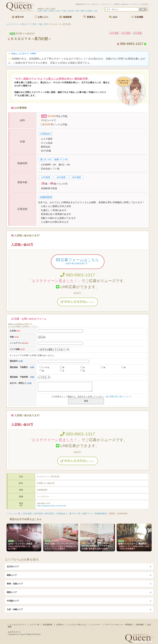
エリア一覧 (35, 625)
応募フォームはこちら (78, 262)
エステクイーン (14, 632)
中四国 (89, 11)
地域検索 (65, 17)
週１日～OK (75, 514)
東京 (46, 11)
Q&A (113, 17)
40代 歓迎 (49, 514)
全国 (40, 11)
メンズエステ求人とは (77, 625)
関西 (83, 11)
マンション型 (14, 514)
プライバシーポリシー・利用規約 (119, 625)
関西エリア (12, 592)
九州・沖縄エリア (15, 609)
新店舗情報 (48, 625)
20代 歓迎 (27, 514)
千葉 (64, 11)
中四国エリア (13, 601)
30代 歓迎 (38, 514)
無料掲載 (140, 625)
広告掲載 (137, 17)
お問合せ (60, 625)
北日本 (71, 11)
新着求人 (89, 17)
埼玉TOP (18, 17)
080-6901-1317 (78, 275)
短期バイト (88, 514)
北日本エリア (13, 567)
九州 (95, 11)
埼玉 (58, 11)
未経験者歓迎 (101, 514)
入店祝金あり (61, 514)
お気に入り (42, 17)
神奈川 (52, 11)
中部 (77, 11)
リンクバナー (95, 625)
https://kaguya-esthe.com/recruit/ (52, 506)
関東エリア (12, 575)
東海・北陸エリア (15, 584)
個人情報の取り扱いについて (119, 397)
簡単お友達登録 (78, 302)
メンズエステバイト (18, 625)
